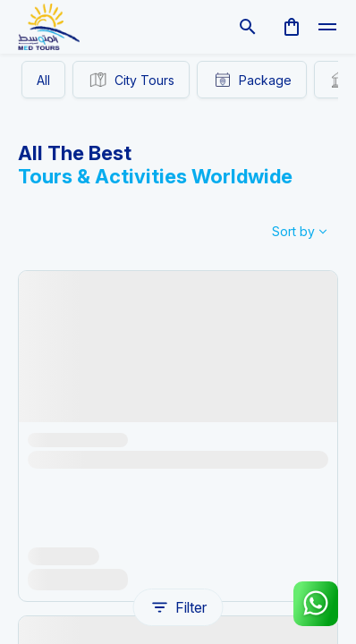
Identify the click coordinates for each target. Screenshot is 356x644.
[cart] (292, 27)
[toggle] (327, 27)
